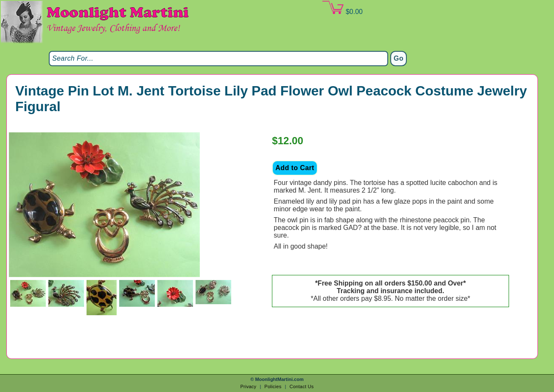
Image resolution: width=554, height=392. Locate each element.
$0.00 (342, 8)
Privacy (248, 386)
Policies (273, 386)
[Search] (218, 59)
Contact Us (301, 386)
